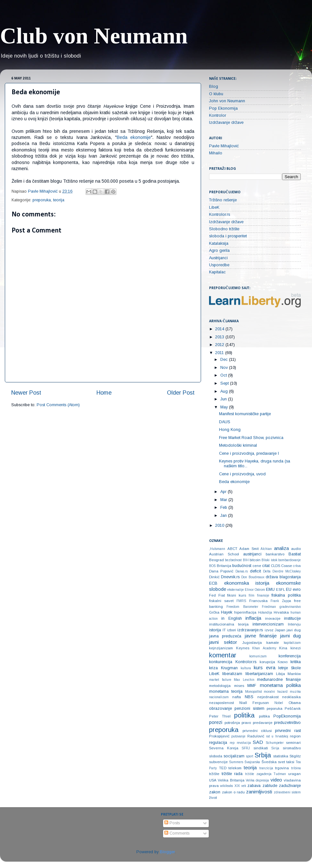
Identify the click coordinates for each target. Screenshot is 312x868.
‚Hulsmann (217, 549)
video (276, 780)
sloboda (216, 756)
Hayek (227, 612)
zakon (215, 792)
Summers (236, 762)
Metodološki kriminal (238, 445)
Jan (224, 516)
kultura (246, 668)
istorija (215, 630)
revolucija (244, 743)
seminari (293, 743)
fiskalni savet (221, 601)
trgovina (282, 768)
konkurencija (221, 662)
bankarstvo (275, 554)
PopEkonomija (287, 716)
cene (257, 566)
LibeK (214, 207)
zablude (270, 786)
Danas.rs (242, 571)
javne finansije (261, 636)
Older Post (181, 393)
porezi (216, 722)
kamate (273, 643)
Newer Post (26, 393)
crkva (297, 566)
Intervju (294, 624)
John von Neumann (227, 101)
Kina (283, 648)
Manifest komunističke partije (245, 414)
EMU (270, 589)
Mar (224, 500)
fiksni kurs (237, 595)
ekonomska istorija (247, 583)
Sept (225, 383)
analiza (281, 548)
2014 (220, 329)
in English (232, 618)
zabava (254, 786)
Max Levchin (244, 680)
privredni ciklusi (257, 731)
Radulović (256, 736)
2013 (220, 337)
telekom (235, 768)
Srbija (263, 755)
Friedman (269, 607)
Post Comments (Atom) (58, 405)
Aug (225, 391)
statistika (281, 756)
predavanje (263, 723)
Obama (295, 703)
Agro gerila (219, 251)
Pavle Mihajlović (224, 146)
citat (266, 566)
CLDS (275, 566)
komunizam (258, 656)
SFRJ (246, 748)
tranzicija (266, 768)
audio (296, 549)
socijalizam (234, 756)
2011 (220, 353)
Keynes (243, 648)
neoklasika (291, 697)
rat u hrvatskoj (277, 736)
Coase (287, 566)
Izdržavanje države (226, 123)
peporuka (275, 708)
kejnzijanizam (221, 648)
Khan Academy (264, 648)
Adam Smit (249, 549)
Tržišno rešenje (223, 200)
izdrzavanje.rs (250, 630)
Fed (212, 595)
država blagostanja (283, 577)
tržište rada (232, 774)
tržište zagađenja (258, 774)
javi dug (294, 630)
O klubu (216, 94)
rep (232, 743)
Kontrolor (218, 115)
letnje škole (289, 668)
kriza (213, 668)
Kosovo (283, 662)
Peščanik (293, 708)
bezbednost (233, 560)
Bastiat (295, 554)
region (295, 736)
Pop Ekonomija (223, 108)
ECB (213, 583)
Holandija (265, 612)
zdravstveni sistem (287, 792)
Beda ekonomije (134, 137)
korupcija (267, 662)
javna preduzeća (225, 636)
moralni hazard (276, 692)
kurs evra (265, 667)
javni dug (290, 636)
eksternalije (236, 590)
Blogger (167, 852)
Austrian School (224, 554)
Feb (224, 507)
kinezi (296, 648)
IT (224, 630)
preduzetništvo (287, 723)
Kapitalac (217, 272)
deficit (255, 571)
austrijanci (252, 554)
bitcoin (255, 560)
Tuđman (280, 774)
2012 (220, 345)
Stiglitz (295, 756)
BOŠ (212, 566)
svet (281, 762)
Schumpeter (275, 743)
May (225, 407)
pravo (246, 723)
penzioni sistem (249, 708)
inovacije (273, 618)
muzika (295, 692)
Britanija (224, 566)
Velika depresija (257, 780)
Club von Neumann (94, 36)
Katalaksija (219, 243)
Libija (280, 674)
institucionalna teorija (229, 624)
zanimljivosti (259, 792)
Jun (224, 399)
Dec (225, 360)
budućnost (242, 566)
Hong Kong (230, 430)
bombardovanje (289, 560)
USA (213, 780)
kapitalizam (292, 643)
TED (223, 768)
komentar (223, 655)
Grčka (214, 612)
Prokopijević (219, 736)
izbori (232, 630)
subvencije (218, 762)
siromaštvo (292, 748)
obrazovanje (220, 708)
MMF (252, 686)
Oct (224, 375)
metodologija (220, 686)
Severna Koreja (224, 748)
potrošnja (232, 723)
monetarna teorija (226, 691)
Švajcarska (252, 762)
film (252, 595)
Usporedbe (219, 265)
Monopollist (253, 692)
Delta (267, 571)
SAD (258, 742)
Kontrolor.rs (220, 215)
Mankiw (294, 674)
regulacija (218, 743)
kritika (296, 662)
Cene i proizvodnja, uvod (242, 474)
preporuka (42, 200)
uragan (294, 774)
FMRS (241, 601)
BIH (246, 560)
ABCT (232, 549)
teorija (59, 200)
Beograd (216, 560)
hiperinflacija (245, 612)
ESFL (280, 589)
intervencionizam (268, 624)
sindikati (261, 748)
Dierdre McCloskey (287, 571)
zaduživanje (290, 786)
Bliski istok (269, 560)
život (213, 798)
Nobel (279, 703)
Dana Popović (221, 571)
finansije (263, 595)
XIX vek (240, 786)
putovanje (238, 736)
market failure (220, 680)
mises (239, 686)
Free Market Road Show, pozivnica (251, 438)
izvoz (269, 630)
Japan (280, 630)
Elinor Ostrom (255, 590)
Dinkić (214, 577)
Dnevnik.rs (230, 577)
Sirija (275, 748)
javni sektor (223, 642)
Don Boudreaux (253, 577)
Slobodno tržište (224, 229)
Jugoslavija (252, 643)
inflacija (253, 618)
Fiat (222, 595)
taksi (290, 762)
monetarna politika (280, 685)
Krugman (229, 668)
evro (297, 589)
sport (250, 756)
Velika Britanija (231, 780)
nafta (237, 697)
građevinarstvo (290, 607)
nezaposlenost (221, 703)
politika (244, 715)
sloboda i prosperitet (228, 236)
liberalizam (232, 674)
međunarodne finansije (279, 680)
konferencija (290, 656)
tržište (214, 774)
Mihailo (216, 153)
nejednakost (268, 697)
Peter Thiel (220, 716)
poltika (264, 716)
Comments (177, 833)
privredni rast (288, 731)
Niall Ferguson (254, 703)
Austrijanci (218, 258)
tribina (296, 768)
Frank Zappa (281, 601)
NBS (249, 697)
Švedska (269, 762)
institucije (292, 618)
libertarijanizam (259, 674)
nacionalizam (219, 697)
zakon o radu (233, 792)
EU (289, 589)
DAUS (225, 422)
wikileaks (226, 786)
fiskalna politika (286, 595)
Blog (214, 87)
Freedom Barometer (242, 607)
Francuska (258, 601)
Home (104, 393)
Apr (224, 492)
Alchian (266, 549)
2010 (220, 525)
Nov (225, 368)
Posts (172, 823)
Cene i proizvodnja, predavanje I (249, 453)
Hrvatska (281, 612)
